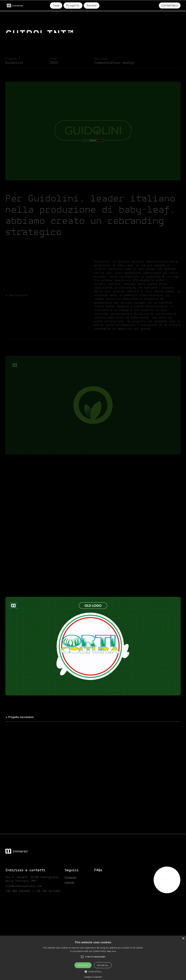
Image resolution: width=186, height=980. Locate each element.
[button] (82, 957)
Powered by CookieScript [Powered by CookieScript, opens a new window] (93, 977)
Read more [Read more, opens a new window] (111, 951)
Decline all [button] (103, 965)
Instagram (71, 877)
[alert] (93, 958)
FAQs (98, 870)
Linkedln (70, 882)
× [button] (183, 939)
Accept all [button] (83, 965)
